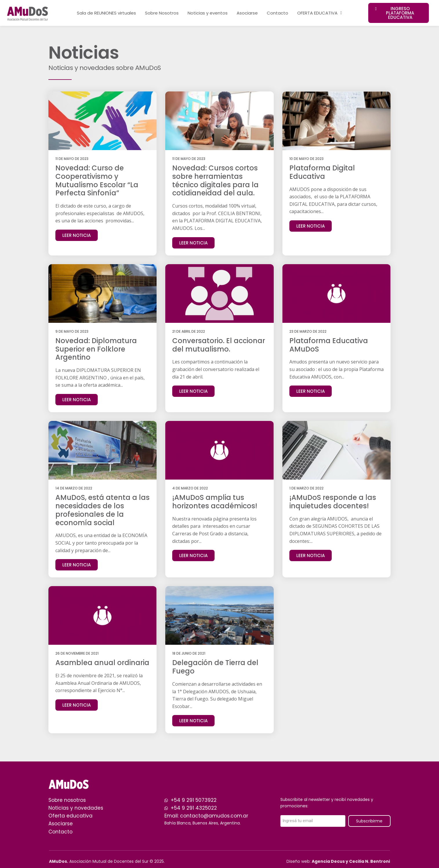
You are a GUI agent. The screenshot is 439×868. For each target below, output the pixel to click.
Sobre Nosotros (162, 13)
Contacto (277, 13)
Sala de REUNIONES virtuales (106, 13)
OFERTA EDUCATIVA (320, 13)
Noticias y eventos (208, 13)
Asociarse (247, 13)
